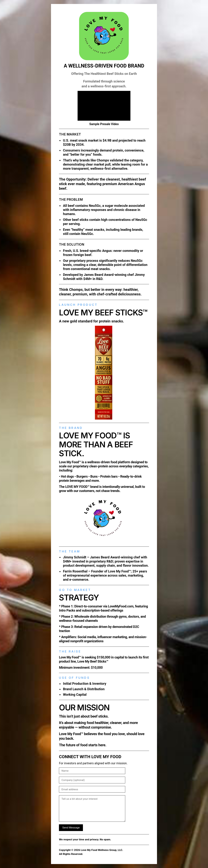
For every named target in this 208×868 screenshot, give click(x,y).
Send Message (71, 828)
